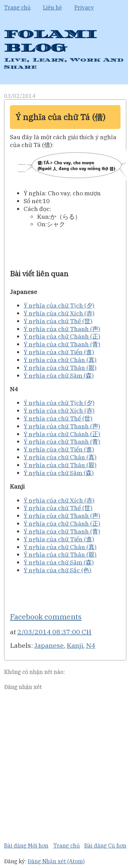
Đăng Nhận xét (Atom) (56, 861)
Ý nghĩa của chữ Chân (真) (60, 360)
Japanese (49, 645)
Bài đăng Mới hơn (26, 846)
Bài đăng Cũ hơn (105, 846)
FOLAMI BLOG (51, 41)
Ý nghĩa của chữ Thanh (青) (62, 344)
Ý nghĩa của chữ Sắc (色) (58, 570)
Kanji (75, 645)
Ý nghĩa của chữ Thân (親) (60, 368)
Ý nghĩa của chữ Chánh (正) (62, 336)
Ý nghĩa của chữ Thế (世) (58, 321)
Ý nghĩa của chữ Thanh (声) (62, 329)
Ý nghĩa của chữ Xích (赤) (59, 313)
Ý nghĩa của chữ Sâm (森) (59, 375)
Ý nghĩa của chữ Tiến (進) (59, 352)
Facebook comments (46, 617)
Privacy (84, 7)
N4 (91, 645)
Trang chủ (17, 7)
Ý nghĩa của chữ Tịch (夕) (59, 305)
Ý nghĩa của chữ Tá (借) (60, 117)
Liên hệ (53, 7)
